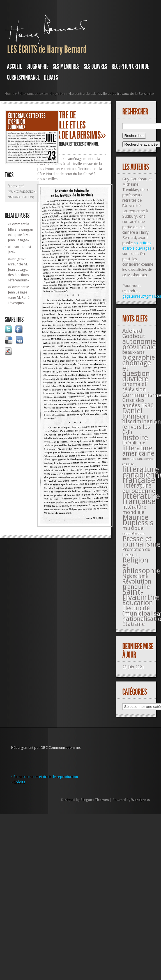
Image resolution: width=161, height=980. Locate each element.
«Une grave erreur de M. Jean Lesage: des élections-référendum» (19, 269)
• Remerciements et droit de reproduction (45, 777)
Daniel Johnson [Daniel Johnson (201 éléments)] (135, 413)
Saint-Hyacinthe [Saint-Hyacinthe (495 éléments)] (141, 595)
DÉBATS (51, 77)
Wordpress (141, 800)
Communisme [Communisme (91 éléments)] (142, 395)
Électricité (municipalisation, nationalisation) (22, 192)
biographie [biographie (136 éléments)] (139, 357)
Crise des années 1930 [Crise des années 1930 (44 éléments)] (138, 403)
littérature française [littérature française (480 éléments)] (141, 499)
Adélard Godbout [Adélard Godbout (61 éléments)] (134, 333)
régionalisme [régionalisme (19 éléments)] (135, 576)
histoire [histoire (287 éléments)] (135, 438)
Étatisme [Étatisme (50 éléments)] (134, 624)
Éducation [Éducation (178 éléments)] (138, 603)
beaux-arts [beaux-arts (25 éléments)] (134, 352)
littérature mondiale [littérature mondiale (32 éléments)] (134, 509)
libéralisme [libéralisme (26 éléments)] (134, 443)
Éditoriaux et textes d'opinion (41, 94)
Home (10, 94)
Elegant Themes (95, 800)
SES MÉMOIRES (66, 66)
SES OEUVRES (96, 66)
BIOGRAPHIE (37, 66)
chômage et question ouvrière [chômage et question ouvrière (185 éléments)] (137, 371)
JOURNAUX (17, 127)
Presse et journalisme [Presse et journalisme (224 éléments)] (141, 541)
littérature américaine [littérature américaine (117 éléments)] (138, 451)
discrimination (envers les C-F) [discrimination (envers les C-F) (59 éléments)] (142, 427)
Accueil (14, 66)
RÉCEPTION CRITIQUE (130, 66)
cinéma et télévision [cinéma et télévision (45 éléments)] (134, 387)
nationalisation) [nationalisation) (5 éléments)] (134, 533)
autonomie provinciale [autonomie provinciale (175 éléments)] (139, 344)
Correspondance (23, 77)
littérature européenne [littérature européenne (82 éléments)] (139, 488)
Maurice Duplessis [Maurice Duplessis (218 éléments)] (138, 520)
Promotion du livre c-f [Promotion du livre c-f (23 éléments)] (136, 552)
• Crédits (18, 782)
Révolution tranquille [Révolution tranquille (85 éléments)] (137, 584)
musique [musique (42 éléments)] (133, 528)
